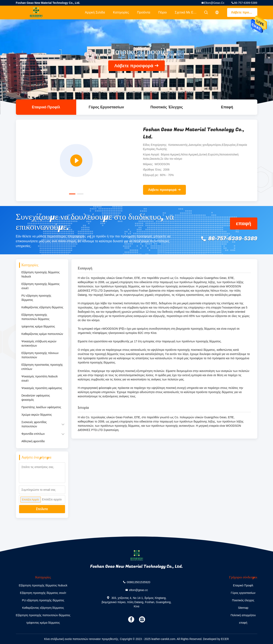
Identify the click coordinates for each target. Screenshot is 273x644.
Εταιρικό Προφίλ (46, 107)
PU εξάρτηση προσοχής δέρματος (36, 298)
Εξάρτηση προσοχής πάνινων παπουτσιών (40, 355)
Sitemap (243, 608)
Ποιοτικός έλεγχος (167, 107)
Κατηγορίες (121, 12)
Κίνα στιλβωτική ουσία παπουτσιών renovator (73, 639)
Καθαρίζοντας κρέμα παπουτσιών (42, 334)
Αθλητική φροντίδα (33, 441)
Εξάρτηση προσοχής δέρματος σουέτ (41, 286)
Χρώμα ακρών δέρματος (37, 415)
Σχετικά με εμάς (187, 12)
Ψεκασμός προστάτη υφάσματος (42, 388)
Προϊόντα (144, 12)
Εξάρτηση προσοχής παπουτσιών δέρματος (36, 317)
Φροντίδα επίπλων (33, 434)
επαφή (227, 107)
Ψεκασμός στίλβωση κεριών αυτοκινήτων (39, 343)
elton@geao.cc (214, 3)
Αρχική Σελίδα (95, 12)
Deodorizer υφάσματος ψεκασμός (36, 398)
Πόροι (162, 12)
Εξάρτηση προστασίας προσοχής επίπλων (42, 367)
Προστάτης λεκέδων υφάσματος (41, 407)
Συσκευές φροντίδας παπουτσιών (34, 424)
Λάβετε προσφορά (244, 12)
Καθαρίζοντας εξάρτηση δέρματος (42, 307)
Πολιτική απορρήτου (243, 615)
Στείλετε (42, 509)
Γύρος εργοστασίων (106, 107)
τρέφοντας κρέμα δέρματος (38, 326)
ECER (225, 639)
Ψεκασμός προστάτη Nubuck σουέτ (40, 378)
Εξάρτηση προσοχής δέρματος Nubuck (41, 274)
